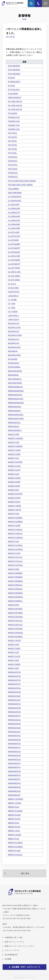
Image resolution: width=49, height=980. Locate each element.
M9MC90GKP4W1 (16, 418)
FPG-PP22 (13, 169)
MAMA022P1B (14, 708)
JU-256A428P (14, 224)
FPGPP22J (13, 177)
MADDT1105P (14, 454)
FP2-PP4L (12, 153)
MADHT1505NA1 (15, 597)
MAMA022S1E (14, 728)
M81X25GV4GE (15, 383)
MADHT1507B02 (15, 613)
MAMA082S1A (14, 783)
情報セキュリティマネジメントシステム (19, 946)
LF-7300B (12, 300)
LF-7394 (12, 308)
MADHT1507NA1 (15, 633)
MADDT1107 (14, 458)
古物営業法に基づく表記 (14, 937)
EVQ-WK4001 (14, 66)
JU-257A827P (14, 264)
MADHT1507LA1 (15, 625)
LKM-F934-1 (13, 316)
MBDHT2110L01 (15, 855)
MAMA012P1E (14, 680)
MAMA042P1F (14, 747)
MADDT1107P (14, 470)
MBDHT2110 (14, 839)
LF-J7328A (13, 311)
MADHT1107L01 (15, 557)
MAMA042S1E (14, 759)
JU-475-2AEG (14, 276)
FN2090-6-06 (14, 129)
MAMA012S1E (14, 696)
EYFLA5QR (13, 94)
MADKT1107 (14, 652)
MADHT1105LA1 (15, 533)
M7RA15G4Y (14, 363)
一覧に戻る (24, 873)
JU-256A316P (14, 216)
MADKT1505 (14, 660)
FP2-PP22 (12, 137)
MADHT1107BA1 (15, 549)
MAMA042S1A (14, 752)
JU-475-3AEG (14, 280)
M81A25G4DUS (15, 371)
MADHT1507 (14, 605)
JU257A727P (14, 292)
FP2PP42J (13, 161)
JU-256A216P (14, 208)
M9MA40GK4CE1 (16, 399)
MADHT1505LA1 (15, 589)
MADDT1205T (14, 486)
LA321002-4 (13, 296)
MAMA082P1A (14, 767)
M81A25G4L (13, 375)
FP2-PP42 (12, 149)
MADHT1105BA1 (15, 522)
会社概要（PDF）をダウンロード (26, 967)
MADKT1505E (14, 664)
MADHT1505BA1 (15, 581)
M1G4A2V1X (14, 331)
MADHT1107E (14, 553)
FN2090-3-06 (14, 125)
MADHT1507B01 (15, 609)
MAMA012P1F (14, 684)
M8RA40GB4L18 (15, 387)
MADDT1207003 (15, 494)
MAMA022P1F (14, 716)
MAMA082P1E (14, 775)
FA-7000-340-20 (15, 101)
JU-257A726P (14, 256)
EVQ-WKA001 (14, 74)
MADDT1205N (14, 478)
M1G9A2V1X (14, 343)
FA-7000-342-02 (15, 109)
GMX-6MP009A (15, 193)
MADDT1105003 (15, 446)
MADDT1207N (14, 498)
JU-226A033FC (15, 197)
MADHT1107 (14, 541)
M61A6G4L (13, 351)
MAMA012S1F (14, 700)
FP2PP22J (13, 157)
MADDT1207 (14, 490)
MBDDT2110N (14, 815)
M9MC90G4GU (15, 407)
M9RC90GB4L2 (15, 430)
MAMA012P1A (14, 672)
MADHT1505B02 (15, 577)
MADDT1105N (14, 450)
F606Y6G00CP (15, 97)
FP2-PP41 (12, 145)
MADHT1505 (14, 569)
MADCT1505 (14, 434)
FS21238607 (14, 189)
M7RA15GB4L (14, 367)
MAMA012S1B (14, 692)
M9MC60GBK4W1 (16, 403)
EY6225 (11, 78)
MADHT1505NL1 (15, 601)
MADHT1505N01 (15, 593)
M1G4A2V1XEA (15, 335)
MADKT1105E (14, 648)
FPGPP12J (13, 173)
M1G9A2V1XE (14, 347)
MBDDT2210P (14, 827)
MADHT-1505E (15, 506)
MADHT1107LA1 (15, 561)
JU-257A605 (13, 240)
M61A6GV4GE (14, 355)
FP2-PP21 (12, 133)
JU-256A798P (14, 228)
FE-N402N (13, 113)
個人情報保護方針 (11, 955)
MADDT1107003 (15, 462)
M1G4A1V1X (14, 323)
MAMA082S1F (14, 795)
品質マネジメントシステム (15, 942)
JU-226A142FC (15, 201)
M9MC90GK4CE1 (16, 415)
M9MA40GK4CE (15, 395)
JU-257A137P (14, 236)
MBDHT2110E (14, 851)
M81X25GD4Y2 (15, 379)
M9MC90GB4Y (15, 411)
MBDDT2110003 (15, 811)
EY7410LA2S (14, 90)
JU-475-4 (12, 284)
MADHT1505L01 (15, 585)
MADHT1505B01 (15, 573)
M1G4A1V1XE (14, 327)
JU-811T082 (13, 288)
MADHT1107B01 (15, 545)
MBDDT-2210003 (15, 799)
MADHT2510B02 (15, 637)
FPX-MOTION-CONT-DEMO (20, 185)
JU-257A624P (14, 252)
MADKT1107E (14, 656)
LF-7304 (12, 304)
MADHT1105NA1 (15, 537)
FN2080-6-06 (14, 121)
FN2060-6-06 (14, 117)
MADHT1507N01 (15, 629)
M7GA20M (13, 359)
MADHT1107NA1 (15, 565)
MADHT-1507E (15, 510)
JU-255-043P (14, 204)
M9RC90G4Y (14, 426)
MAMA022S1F (14, 732)
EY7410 (11, 86)
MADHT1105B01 (15, 518)
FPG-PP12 (13, 165)
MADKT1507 (14, 668)
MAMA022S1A (14, 720)
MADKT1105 (14, 645)
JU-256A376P (14, 220)
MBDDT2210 (14, 823)
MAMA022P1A (14, 704)
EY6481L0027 (14, 82)
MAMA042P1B (14, 740)
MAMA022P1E (14, 712)
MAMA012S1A (14, 688)
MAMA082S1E (14, 791)
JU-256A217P (14, 212)
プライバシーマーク (12, 950)
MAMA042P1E (14, 744)
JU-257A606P (14, 244)
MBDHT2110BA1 (15, 847)
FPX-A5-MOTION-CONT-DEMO (22, 181)
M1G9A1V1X (14, 339)
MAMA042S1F (14, 763)
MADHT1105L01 (15, 530)
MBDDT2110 (14, 807)
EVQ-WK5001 (14, 70)
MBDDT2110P (14, 819)
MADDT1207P (14, 502)
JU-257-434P (14, 232)
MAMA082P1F (14, 779)
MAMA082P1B (14, 771)
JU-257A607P (14, 248)
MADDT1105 (14, 442)
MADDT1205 (14, 474)
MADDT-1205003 (15, 438)
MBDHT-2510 (14, 831)
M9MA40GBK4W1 (16, 391)
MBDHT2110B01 (15, 843)
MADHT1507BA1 (15, 617)
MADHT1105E (14, 525)
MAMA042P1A (14, 736)
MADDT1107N (14, 466)
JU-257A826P (14, 260)
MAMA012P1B (14, 676)
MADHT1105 (14, 514)
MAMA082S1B (14, 787)
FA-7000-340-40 (15, 105)
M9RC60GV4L (14, 423)
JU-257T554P (14, 268)
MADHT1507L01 (15, 621)
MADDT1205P (14, 482)
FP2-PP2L (12, 141)
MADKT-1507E (15, 640)
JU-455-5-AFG (14, 272)
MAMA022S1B (14, 724)
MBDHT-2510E (15, 835)
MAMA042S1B (14, 755)
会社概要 (8, 959)
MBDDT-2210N (15, 803)
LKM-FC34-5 (14, 319)
